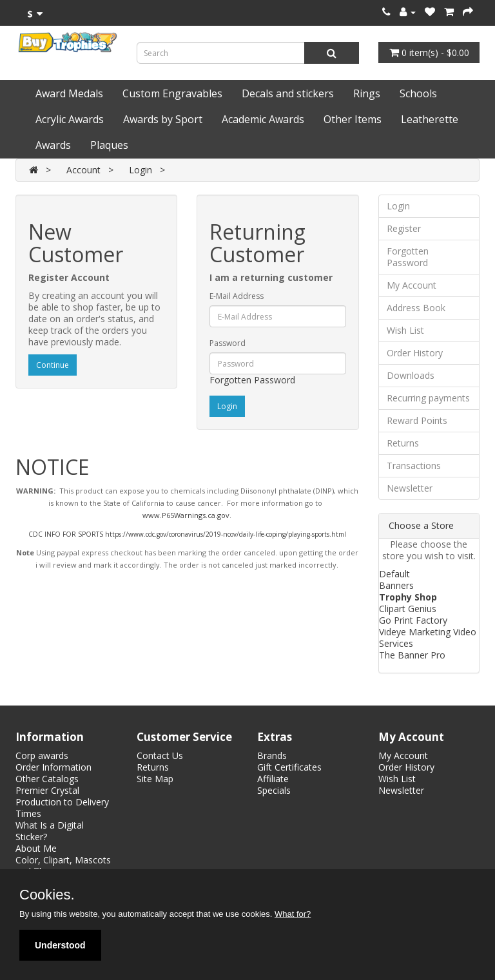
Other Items (353, 119)
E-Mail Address (237, 296)
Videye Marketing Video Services (428, 638)
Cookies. (47, 895)
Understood (60, 945)
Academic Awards (263, 119)
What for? (293, 914)
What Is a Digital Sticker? (50, 831)
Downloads (411, 375)
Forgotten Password (252, 380)
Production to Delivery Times (62, 808)
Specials (274, 790)
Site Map (155, 779)
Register (404, 228)
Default (394, 574)
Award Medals (69, 93)
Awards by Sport (163, 119)
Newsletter (410, 488)
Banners (396, 585)
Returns (403, 443)
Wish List (405, 330)
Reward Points (417, 420)
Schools (418, 93)
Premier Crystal (47, 790)
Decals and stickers (288, 93)
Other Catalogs (47, 779)
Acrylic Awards (70, 119)
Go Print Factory (413, 620)
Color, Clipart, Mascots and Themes (63, 866)
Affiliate (273, 779)
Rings (367, 93)
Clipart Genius (408, 609)
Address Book (416, 308)
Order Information (53, 767)
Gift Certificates (289, 767)
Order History (415, 353)
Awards (53, 145)
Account (83, 170)
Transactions (414, 466)
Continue (53, 365)
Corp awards (42, 755)
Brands (272, 755)
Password (228, 343)
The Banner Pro (412, 655)
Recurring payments (428, 398)
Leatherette (430, 119)
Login (141, 170)
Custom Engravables (172, 93)
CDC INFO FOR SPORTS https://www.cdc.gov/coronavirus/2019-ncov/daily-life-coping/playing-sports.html (187, 534)
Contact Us (160, 755)
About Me (36, 848)
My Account (412, 285)
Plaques (109, 145)
